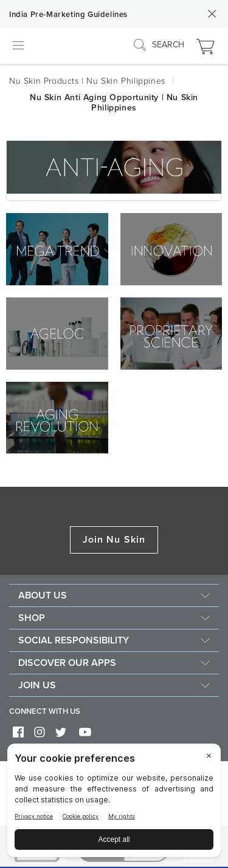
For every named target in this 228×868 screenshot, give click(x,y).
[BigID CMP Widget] (114, 803)
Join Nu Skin (114, 540)
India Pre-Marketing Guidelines (68, 15)
